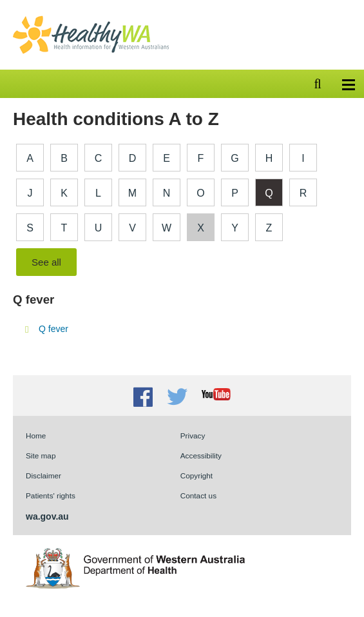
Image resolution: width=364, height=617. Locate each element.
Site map (41, 455)
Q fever (53, 329)
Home (36, 436)
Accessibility (201, 455)
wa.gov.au (47, 516)
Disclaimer (43, 475)
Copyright (196, 475)
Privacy (193, 436)
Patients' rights (51, 495)
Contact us (198, 495)
